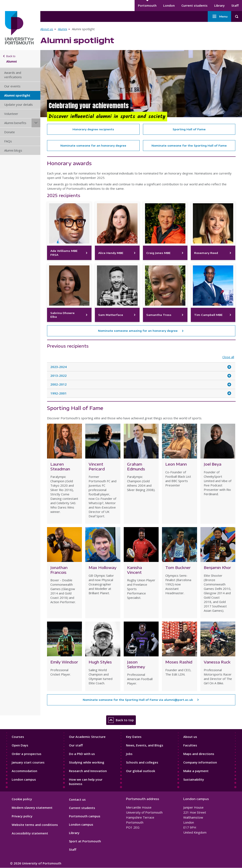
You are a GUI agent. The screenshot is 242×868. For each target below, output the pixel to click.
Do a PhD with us (82, 754)
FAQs (8, 141)
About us (47, 29)
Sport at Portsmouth (85, 841)
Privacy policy (22, 816)
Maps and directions (199, 754)
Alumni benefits (15, 123)
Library (219, 5)
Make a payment (196, 771)
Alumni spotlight (17, 95)
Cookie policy (22, 799)
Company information (200, 762)
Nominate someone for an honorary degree (93, 146)
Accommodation (24, 771)
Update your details (18, 104)
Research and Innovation (88, 771)
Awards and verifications (13, 75)
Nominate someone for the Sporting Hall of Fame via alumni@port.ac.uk (138, 700)
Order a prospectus (27, 754)
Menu (219, 16)
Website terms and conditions (35, 825)
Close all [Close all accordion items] (228, 357)
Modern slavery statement (32, 808)
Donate (10, 132)
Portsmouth (147, 5)
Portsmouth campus (85, 816)
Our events (12, 86)
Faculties (190, 745)
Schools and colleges (142, 762)
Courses (18, 737)
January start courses (28, 762)
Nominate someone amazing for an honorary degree (138, 331)
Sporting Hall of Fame (189, 129)
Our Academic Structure (87, 737)
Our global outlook (141, 771)
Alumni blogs (13, 150)
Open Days (20, 745)
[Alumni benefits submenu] (36, 123)
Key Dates (134, 737)
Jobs (129, 754)
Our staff (76, 745)
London (169, 5)
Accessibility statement (30, 833)
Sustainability (194, 779)
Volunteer (11, 114)
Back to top (121, 720)
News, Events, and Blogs (145, 745)
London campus (24, 779)
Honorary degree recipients (93, 129)
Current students (194, 5)
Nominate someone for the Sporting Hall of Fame (189, 146)
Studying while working (87, 762)
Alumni (62, 29)
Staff (235, 5)
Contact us (77, 799)
